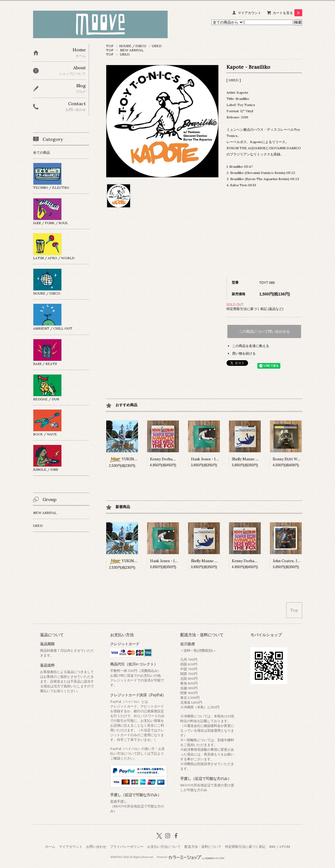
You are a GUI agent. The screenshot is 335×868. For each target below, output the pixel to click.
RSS (272, 847)
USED (157, 46)
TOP (110, 46)
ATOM (285, 847)
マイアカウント (249, 13)
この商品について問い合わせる (264, 331)
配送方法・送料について (203, 847)
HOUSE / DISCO (133, 46)
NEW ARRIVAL (132, 50)
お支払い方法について (164, 847)
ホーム (50, 847)
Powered (190, 857)
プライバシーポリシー (127, 847)
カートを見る (287, 13)
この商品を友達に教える (251, 346)
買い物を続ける (244, 353)
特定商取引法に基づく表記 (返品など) (255, 309)
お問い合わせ (96, 847)
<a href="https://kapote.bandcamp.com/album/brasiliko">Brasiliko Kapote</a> (264, 233)
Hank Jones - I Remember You (217, 459)
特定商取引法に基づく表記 (245, 847)
